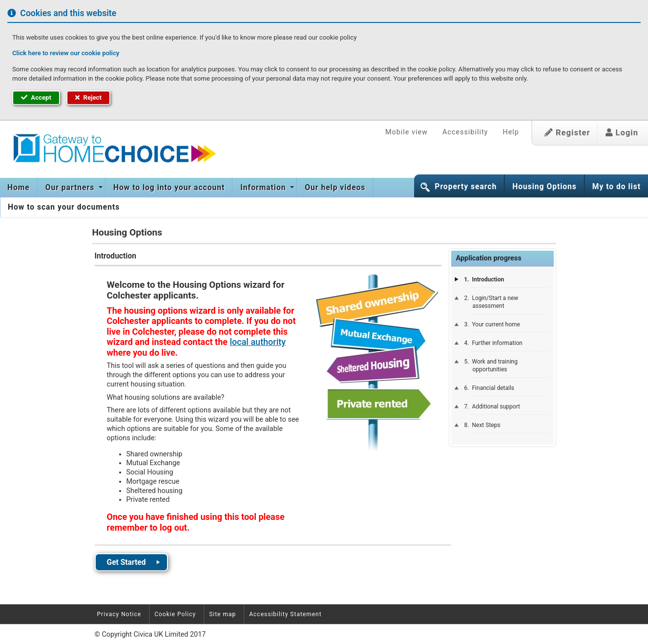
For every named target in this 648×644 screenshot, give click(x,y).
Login (622, 133)
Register (567, 133)
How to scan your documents (64, 207)
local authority (258, 342)
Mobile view (407, 132)
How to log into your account (169, 188)
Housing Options (544, 187)
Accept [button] (36, 97)
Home (19, 188)
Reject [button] (88, 97)
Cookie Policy (175, 614)
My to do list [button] (617, 187)
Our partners (71, 188)
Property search (466, 187)
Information (264, 188)
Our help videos (335, 188)
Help (511, 132)
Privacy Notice (119, 614)
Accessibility (465, 132)
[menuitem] (19, 188)
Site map (222, 614)
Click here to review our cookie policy (66, 53)
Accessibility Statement (285, 614)
